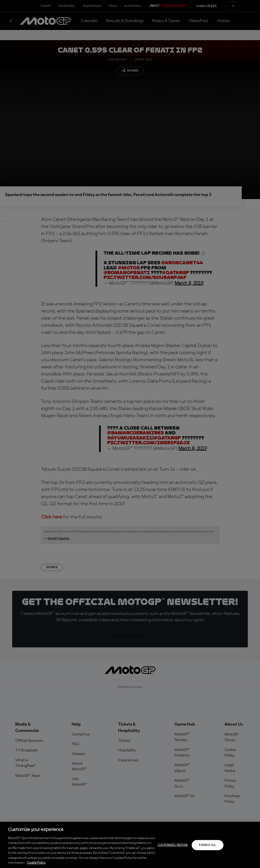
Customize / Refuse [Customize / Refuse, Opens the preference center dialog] (173, 845)
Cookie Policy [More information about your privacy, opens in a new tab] (36, 863)
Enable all (208, 845)
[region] (130, 845)
